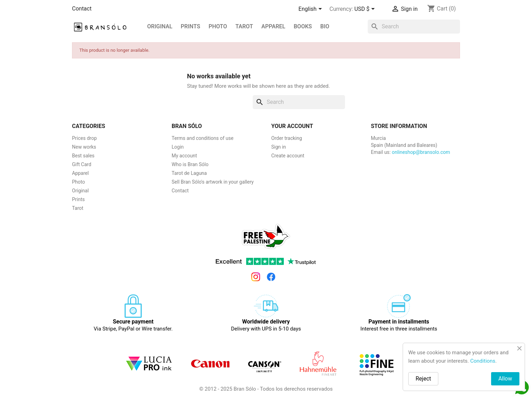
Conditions (483, 361)
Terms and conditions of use (203, 138)
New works (84, 147)
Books (303, 26)
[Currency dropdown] (366, 9)
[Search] (414, 27)
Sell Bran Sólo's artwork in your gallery (213, 182)
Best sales (83, 156)
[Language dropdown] (311, 9)
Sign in (279, 147)
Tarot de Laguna (189, 173)
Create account (288, 156)
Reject (423, 379)
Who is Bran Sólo (190, 164)
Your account (292, 126)
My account (184, 156)
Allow (505, 379)
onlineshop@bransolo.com (421, 152)
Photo (218, 26)
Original (160, 26)
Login (178, 147)
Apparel (274, 26)
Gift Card (82, 164)
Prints (78, 199)
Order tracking (287, 138)
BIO (325, 26)
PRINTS (190, 26)
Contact (82, 9)
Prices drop (84, 138)
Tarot (244, 26)
